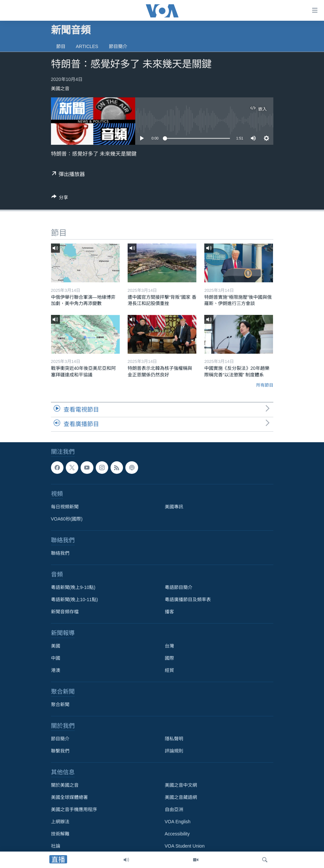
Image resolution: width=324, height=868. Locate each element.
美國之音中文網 (181, 785)
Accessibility (177, 834)
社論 (56, 846)
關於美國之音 (65, 785)
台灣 (169, 646)
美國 (56, 646)
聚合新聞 (60, 704)
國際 (169, 658)
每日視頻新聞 (65, 507)
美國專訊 (174, 507)
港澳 (56, 670)
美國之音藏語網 (181, 797)
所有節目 (265, 385)
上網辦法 (60, 822)
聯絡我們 (60, 553)
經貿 (169, 670)
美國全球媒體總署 (69, 797)
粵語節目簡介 (179, 587)
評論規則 (174, 751)
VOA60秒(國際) (67, 519)
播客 (169, 612)
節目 (61, 46)
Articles (87, 46)
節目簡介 (118, 46)
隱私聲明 (174, 739)
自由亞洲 (174, 809)
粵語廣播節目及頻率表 (188, 600)
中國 (56, 658)
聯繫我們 (60, 751)
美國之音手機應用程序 (74, 809)
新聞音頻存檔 (65, 612)
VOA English (178, 822)
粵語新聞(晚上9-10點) (73, 587)
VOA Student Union (185, 846)
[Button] (60, 199)
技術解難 (60, 834)
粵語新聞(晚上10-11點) (75, 600)
